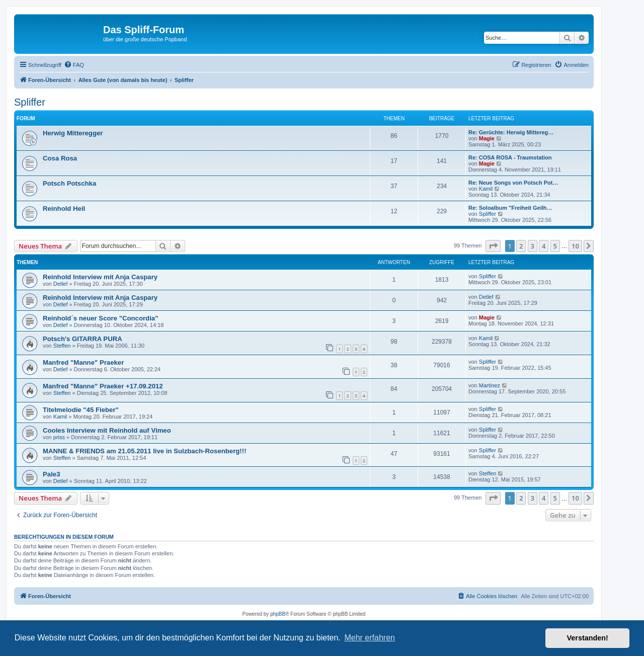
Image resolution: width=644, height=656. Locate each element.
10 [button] (575, 246)
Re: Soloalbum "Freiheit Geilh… (510, 208)
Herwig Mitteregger (73, 133)
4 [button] (544, 246)
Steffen (62, 346)
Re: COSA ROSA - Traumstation (510, 157)
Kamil (486, 189)
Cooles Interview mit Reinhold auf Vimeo (107, 430)
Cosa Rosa (60, 158)
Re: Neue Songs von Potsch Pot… (513, 183)
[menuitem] (74, 65)
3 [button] (533, 246)
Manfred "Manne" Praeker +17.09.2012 (103, 386)
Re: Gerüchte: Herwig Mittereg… (511, 132)
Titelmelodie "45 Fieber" (81, 410)
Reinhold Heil (64, 209)
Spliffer (30, 102)
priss (59, 437)
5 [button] (555, 246)
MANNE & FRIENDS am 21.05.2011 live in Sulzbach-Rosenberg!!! (145, 451)
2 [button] (521, 246)
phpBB (278, 614)
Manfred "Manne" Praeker (83, 362)
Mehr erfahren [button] (370, 638)
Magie (487, 138)
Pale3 (51, 474)
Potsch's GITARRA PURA (83, 339)
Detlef (61, 284)
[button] (493, 246)
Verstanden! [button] (588, 638)
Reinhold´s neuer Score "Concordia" (100, 318)
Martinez (490, 385)
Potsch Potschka (69, 183)
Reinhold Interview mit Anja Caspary (100, 277)
